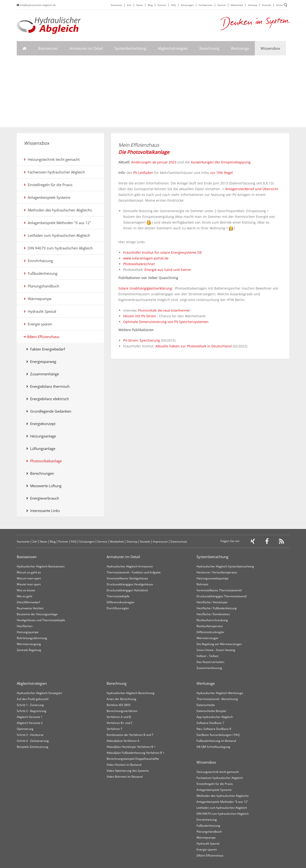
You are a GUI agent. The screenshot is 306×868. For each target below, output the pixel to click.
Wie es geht (25, 596)
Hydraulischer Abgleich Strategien (39, 693)
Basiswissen (48, 48)
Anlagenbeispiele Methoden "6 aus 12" (57, 223)
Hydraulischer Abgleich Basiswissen (41, 566)
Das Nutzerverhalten (210, 662)
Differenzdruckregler (121, 602)
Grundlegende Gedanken (49, 411)
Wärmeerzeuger (208, 638)
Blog (150, 5)
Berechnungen (40, 473)
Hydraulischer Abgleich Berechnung (131, 693)
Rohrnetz (202, 584)
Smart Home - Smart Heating (216, 650)
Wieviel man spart (29, 584)
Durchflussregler (118, 608)
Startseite (116, 5)
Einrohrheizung (38, 261)
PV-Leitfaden (143, 173)
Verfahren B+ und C (120, 723)
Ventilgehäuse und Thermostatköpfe (41, 620)
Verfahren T (115, 729)
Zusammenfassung (209, 668)
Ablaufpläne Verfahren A (123, 741)
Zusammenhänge (43, 374)
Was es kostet (26, 590)
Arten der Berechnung (121, 699)
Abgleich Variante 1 (30, 717)
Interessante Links (43, 511)
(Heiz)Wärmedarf (28, 602)
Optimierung (25, 729)
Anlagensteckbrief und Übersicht (251, 189)
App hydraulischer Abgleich (215, 717)
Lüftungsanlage (41, 448)
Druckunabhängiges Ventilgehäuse (130, 584)
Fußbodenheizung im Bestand (216, 741)
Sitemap (253, 5)
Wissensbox (270, 48)
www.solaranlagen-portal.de (146, 258)
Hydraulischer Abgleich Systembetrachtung (225, 566)
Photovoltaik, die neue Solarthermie (164, 310)
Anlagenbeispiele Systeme (47, 197)
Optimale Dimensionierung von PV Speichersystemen (166, 322)
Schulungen (187, 5)
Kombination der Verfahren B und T (130, 735)
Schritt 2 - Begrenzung (32, 711)
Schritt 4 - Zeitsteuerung (33, 741)
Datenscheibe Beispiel (211, 711)
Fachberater (206, 5)
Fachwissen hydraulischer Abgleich (54, 172)
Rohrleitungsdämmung (32, 638)
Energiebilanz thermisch (48, 386)
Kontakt (267, 5)
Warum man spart (29, 578)
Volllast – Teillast (208, 656)
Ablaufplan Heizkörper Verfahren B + (131, 747)
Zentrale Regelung (29, 650)
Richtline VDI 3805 (119, 705)
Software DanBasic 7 (210, 723)
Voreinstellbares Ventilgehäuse (127, 578)
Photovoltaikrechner (139, 264)
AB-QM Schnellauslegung (213, 747)
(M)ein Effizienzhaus (42, 337)
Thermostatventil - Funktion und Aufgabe (134, 572)
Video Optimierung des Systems (128, 771)
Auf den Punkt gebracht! (33, 699)
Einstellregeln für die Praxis (48, 185)
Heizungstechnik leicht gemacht (52, 159)
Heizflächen (25, 626)
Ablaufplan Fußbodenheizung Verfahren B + (136, 753)
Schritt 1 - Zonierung (30, 705)
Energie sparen (38, 324)
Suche (281, 5)
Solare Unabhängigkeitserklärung (145, 288)
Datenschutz (179, 542)
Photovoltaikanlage (44, 461)
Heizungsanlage (41, 436)
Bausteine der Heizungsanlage (37, 614)
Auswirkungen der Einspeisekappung (221, 162)
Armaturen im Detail (86, 48)
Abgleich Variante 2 (30, 723)
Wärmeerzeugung (29, 644)
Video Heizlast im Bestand (124, 765)
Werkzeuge (240, 48)
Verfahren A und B (119, 717)
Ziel (129, 5)
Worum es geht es (29, 572)
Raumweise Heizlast (30, 608)
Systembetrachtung (130, 48)
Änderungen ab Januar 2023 (154, 162)
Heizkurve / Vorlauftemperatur (217, 572)
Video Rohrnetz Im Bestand (125, 777)
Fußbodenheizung (41, 273)
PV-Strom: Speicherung (142, 340)
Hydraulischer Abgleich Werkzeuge (220, 693)
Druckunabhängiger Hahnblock (127, 590)
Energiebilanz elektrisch (48, 399)
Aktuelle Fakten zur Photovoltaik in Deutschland (194, 346)
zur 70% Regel (221, 173)
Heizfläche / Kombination (213, 614)
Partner (162, 5)
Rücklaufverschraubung (212, 620)
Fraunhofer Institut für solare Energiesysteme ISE (163, 252)
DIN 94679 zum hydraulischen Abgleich (58, 248)
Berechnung (209, 48)
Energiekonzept (41, 424)
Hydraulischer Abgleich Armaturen (130, 566)
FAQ (173, 5)
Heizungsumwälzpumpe (213, 578)
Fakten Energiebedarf (46, 349)
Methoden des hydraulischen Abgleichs (58, 210)
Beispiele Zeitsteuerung (33, 747)
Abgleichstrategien (173, 48)
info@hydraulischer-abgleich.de (36, 5)
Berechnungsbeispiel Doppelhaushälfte (133, 759)
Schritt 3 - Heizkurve (30, 735)
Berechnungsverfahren (122, 711)
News (139, 5)
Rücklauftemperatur (210, 626)
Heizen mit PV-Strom (139, 316)
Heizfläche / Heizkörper (212, 602)
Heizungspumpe (28, 632)
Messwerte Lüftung (44, 486)
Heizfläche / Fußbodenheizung (217, 608)
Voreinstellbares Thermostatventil (219, 590)
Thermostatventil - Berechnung (217, 699)
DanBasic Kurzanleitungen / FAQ (218, 735)
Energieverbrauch (43, 498)
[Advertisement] (153, 91)
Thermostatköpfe (118, 596)
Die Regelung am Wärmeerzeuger (219, 644)
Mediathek (237, 5)
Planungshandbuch (42, 286)
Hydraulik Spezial (40, 311)
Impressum (160, 542)
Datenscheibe (206, 705)
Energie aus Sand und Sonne (168, 270)
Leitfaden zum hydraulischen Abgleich (57, 235)
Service (222, 5)
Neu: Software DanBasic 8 (214, 729)
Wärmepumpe (38, 299)
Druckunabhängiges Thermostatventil (222, 596)
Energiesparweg (41, 361)
